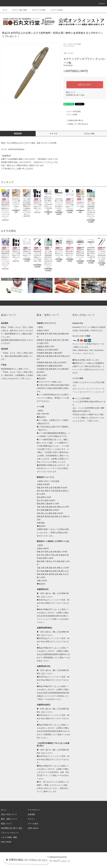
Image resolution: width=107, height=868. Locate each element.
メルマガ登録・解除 (9, 837)
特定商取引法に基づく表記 (75, 95)
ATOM (9, 842)
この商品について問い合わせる (76, 124)
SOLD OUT (85, 85)
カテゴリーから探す (37, 10)
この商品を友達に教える (73, 120)
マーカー (72, 46)
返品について (71, 92)
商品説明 (18, 134)
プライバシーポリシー (10, 833)
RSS (3, 842)
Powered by (53, 861)
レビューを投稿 (70, 115)
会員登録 (31, 814)
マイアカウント (34, 810)
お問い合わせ (33, 828)
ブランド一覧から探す (18, 10)
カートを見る (33, 824)
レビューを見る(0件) (72, 111)
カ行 (70, 44)
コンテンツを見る (55, 10)
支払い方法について (9, 814)
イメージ (53, 134)
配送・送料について (9, 819)
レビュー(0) (89, 134)
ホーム (5, 10)
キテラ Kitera (77, 44)
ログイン (31, 819)
